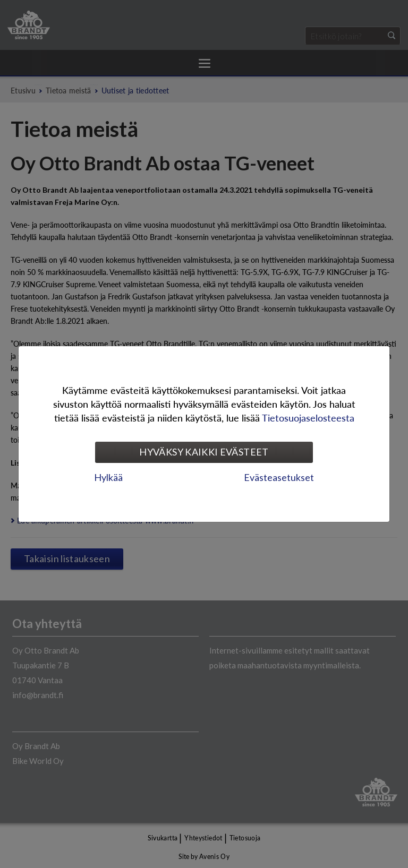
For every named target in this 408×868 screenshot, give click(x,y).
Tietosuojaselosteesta (308, 418)
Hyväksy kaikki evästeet (204, 452)
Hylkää (108, 477)
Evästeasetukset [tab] (279, 477)
